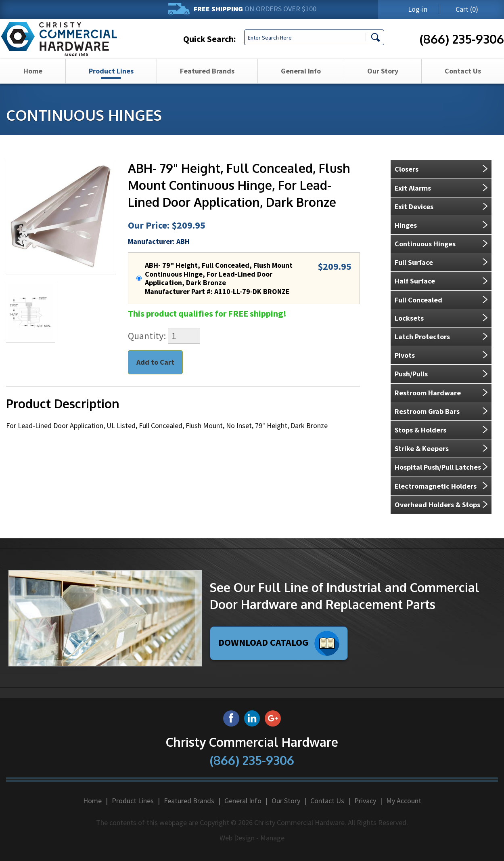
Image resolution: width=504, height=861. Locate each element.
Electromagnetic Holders (436, 486)
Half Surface (415, 281)
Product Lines (111, 81)
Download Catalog (279, 643)
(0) (467, 9)
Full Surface (414, 262)
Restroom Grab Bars (427, 411)
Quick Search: (210, 44)
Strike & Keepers (422, 448)
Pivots (405, 355)
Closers (407, 169)
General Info (301, 81)
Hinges (406, 225)
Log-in (418, 9)
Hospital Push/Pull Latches (438, 467)
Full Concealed (418, 300)
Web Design (237, 838)
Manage (272, 838)
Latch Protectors (422, 337)
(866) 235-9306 (462, 44)
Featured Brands (207, 81)
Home (33, 81)
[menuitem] (33, 82)
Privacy (365, 801)
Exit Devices (414, 207)
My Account (404, 801)
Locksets (409, 318)
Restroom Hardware (428, 393)
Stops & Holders (420, 430)
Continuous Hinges (425, 244)
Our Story (383, 81)
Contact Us (463, 81)
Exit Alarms (413, 188)
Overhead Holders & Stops (437, 505)
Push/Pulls (411, 374)
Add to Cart (155, 362)
